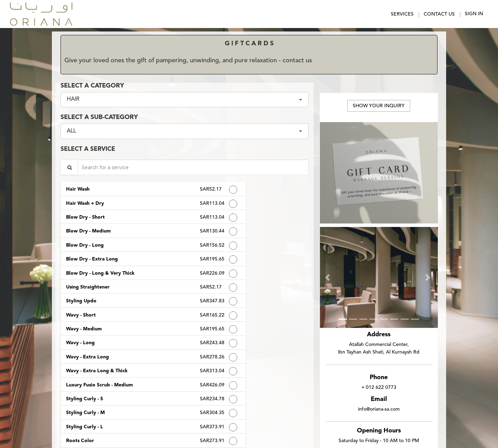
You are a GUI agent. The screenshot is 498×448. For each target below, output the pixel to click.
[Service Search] (69, 167)
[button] (329, 278)
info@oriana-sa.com (379, 409)
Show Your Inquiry (379, 106)
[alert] (249, 57)
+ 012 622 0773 (379, 387)
